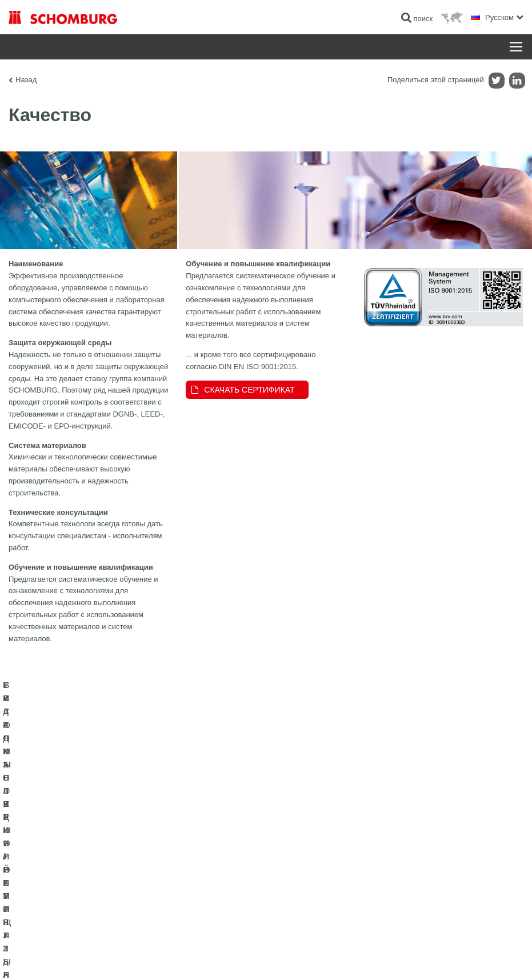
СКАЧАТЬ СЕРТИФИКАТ (249, 390)
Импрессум (65, 958)
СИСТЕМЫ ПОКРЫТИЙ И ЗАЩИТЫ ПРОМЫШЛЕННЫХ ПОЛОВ (66, 889)
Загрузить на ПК (211, 863)
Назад (26, 80)
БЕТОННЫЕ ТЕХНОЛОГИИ (52, 915)
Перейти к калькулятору (224, 846)
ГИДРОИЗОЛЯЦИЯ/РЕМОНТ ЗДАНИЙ (70, 846)
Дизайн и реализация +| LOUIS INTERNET (464, 958)
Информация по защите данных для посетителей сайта (163, 958)
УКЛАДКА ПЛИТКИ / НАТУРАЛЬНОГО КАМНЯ (82, 863)
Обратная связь (211, 881)
